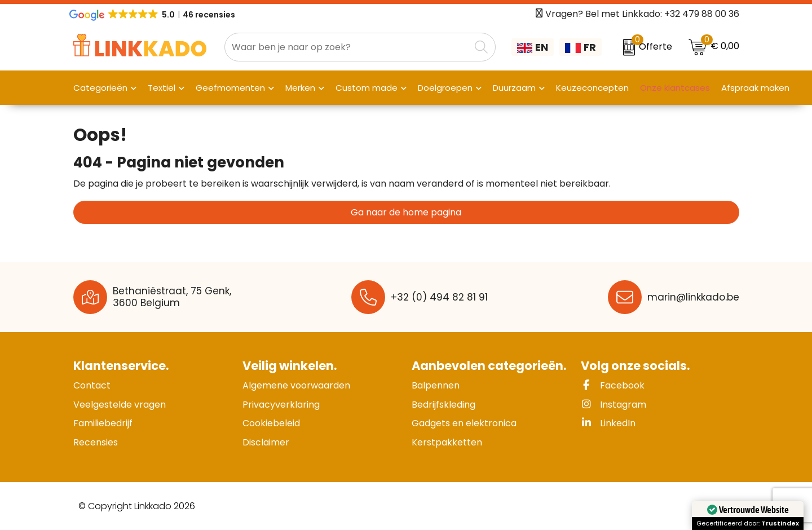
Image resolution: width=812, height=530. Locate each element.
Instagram (614, 405)
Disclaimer (266, 442)
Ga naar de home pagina (406, 212)
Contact (92, 385)
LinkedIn (608, 423)
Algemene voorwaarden (296, 385)
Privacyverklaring (281, 405)
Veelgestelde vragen (120, 405)
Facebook (613, 385)
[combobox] (347, 47)
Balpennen (436, 385)
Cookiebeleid (271, 423)
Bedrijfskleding (443, 405)
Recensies (96, 442)
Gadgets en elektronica (464, 423)
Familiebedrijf (103, 423)
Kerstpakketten (447, 442)
